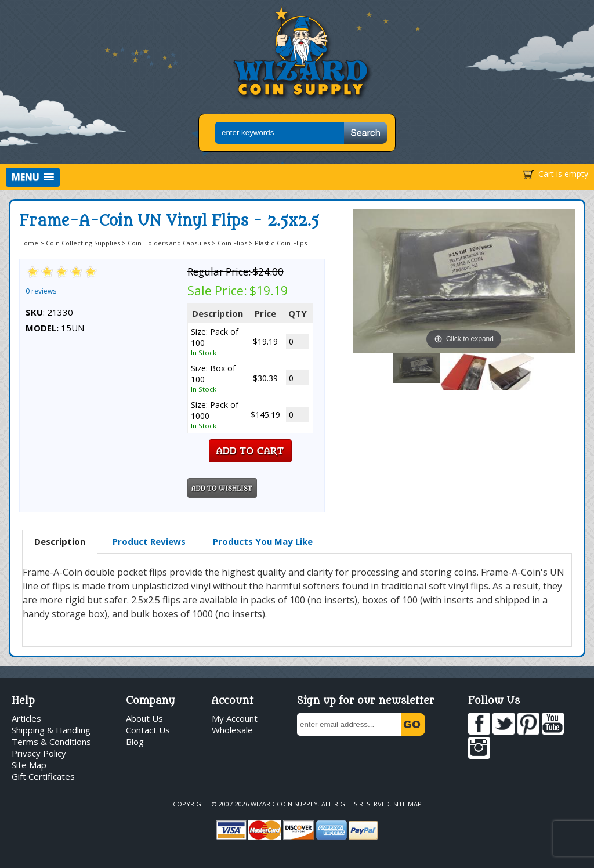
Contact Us (148, 730)
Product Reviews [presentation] (149, 541)
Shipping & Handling (51, 730)
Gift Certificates (43, 776)
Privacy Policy (39, 753)
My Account (235, 718)
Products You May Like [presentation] (263, 541)
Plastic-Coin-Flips (281, 243)
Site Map (29, 765)
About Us (144, 718)
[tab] (60, 542)
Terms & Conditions (51, 742)
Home (29, 243)
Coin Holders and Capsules (169, 243)
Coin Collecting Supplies (83, 243)
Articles (26, 718)
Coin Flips (232, 243)
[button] (33, 177)
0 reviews (41, 291)
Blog (135, 742)
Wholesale (232, 730)
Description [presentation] (60, 541)
